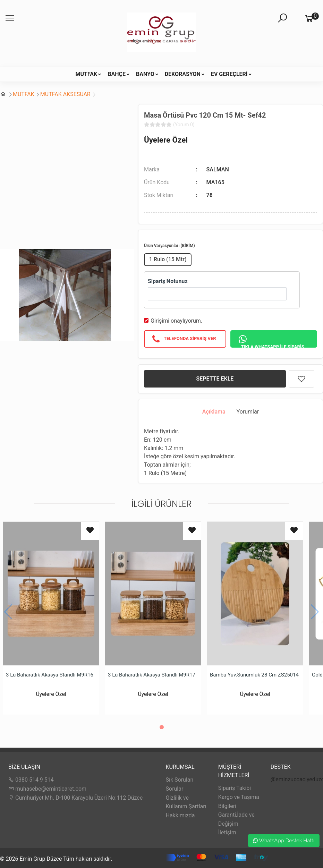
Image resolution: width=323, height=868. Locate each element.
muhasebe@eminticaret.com (47, 789)
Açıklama (214, 412)
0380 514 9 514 (31, 780)
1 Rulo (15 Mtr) (168, 259)
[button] (162, 727)
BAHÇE (117, 74)
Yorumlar (248, 412)
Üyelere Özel (166, 140)
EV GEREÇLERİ (229, 74)
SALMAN (218, 169)
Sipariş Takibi (235, 788)
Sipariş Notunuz (168, 281)
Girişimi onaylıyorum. (176, 321)
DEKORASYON (183, 74)
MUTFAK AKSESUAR (65, 94)
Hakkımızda (180, 815)
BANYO (145, 74)
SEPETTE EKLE (215, 379)
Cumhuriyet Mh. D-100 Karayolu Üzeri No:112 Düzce (75, 798)
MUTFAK (86, 74)
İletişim (227, 832)
